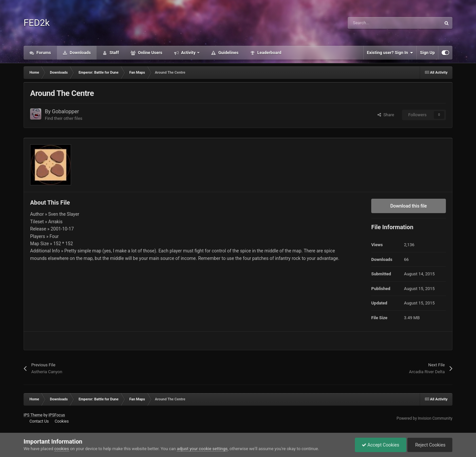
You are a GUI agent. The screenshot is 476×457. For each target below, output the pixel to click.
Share (386, 115)
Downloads (80, 53)
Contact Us (39, 421)
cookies (62, 449)
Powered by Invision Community (424, 418)
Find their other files (64, 118)
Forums (43, 53)
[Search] (380, 23)
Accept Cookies (381, 445)
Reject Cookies (430, 445)
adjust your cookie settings (202, 449)
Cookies (62, 421)
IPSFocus (57, 415)
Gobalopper (66, 111)
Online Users (150, 53)
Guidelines (228, 53)
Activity (188, 53)
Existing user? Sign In (390, 53)
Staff (114, 53)
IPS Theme (33, 415)
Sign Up (427, 53)
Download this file (409, 206)
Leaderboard (269, 53)
